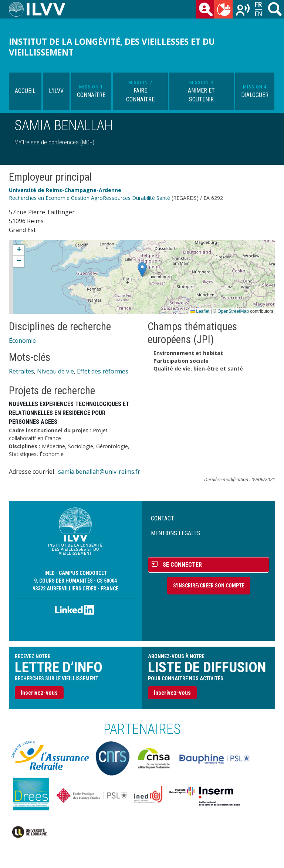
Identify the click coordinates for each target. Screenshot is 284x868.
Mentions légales (176, 533)
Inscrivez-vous (39, 693)
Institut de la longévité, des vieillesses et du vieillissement (112, 47)
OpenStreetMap (233, 311)
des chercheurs (206, 11)
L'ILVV (56, 91)
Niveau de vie (55, 371)
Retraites (21, 371)
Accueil (25, 91)
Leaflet (200, 311)
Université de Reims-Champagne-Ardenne (65, 190)
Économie (22, 341)
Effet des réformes (103, 371)
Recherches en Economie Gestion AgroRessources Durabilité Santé (89, 198)
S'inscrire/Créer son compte (209, 586)
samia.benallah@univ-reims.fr (99, 472)
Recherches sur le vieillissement (243, 11)
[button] (142, 270)
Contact (163, 518)
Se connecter (182, 565)
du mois (225, 11)
